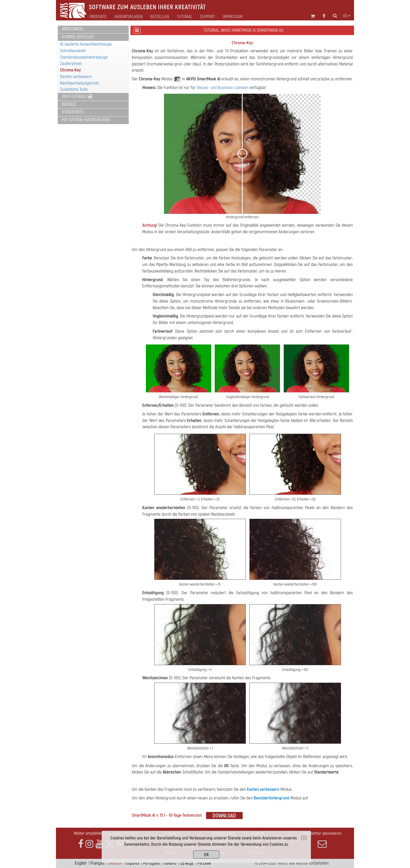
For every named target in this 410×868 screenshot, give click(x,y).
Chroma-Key (70, 70)
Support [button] (207, 17)
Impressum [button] (233, 17)
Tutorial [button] (184, 17)
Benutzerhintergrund (271, 798)
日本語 (187, 863)
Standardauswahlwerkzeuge (84, 57)
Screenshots (73, 112)
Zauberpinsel (71, 63)
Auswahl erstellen (78, 37)
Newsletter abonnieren (322, 839)
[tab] (93, 29)
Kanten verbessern (76, 77)
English (81, 863)
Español (133, 863)
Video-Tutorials (77, 97)
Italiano (170, 863)
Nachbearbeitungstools (79, 83)
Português (152, 863)
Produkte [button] (98, 17)
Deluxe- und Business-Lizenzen (223, 88)
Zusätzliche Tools (74, 89)
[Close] (304, 838)
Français (98, 863)
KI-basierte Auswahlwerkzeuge (86, 44)
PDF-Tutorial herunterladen (86, 120)
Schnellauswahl (73, 51)
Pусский (204, 863)
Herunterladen (129, 17)
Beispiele (69, 104)
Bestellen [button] (160, 17)
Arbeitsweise (72, 29)
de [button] (347, 16)
